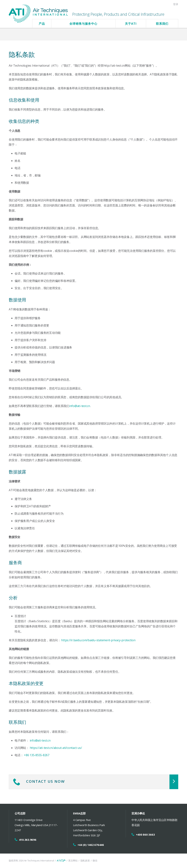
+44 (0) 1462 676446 (91, 845)
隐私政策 (85, 860)
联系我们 (162, 24)
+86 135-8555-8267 (37, 755)
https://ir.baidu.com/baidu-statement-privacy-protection (98, 640)
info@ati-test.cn (80, 406)
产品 (42, 24)
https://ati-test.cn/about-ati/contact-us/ (56, 748)
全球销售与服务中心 (83, 24)
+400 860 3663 (145, 835)
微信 (95, 860)
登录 (176, 4)
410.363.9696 (28, 840)
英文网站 (73, 860)
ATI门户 (61, 860)
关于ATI (131, 24)
